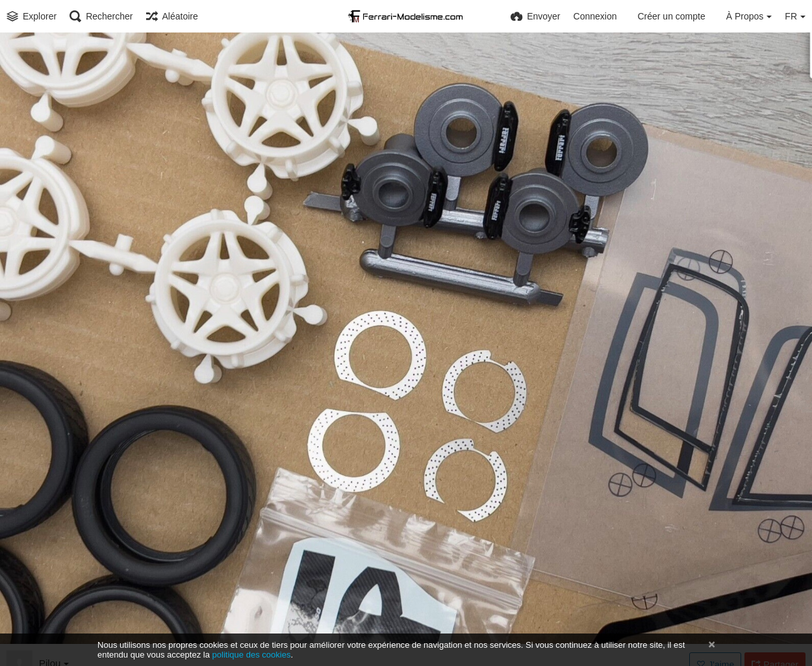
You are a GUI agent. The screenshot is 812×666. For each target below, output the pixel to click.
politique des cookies (252, 655)
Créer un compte (671, 16)
